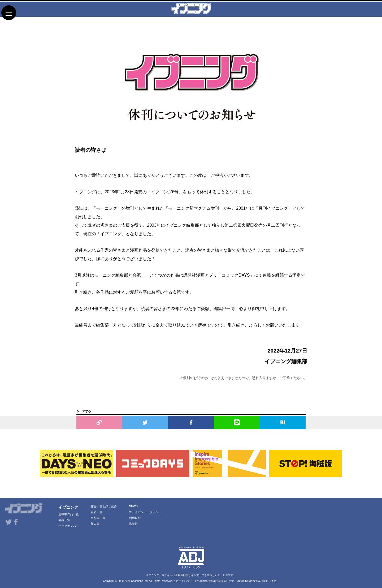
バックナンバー (69, 526)
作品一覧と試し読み (104, 506)
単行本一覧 (98, 518)
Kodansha (137, 581)
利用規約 (135, 518)
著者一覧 (64, 520)
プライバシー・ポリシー (145, 512)
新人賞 (95, 524)
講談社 (133, 524)
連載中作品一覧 (69, 514)
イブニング (68, 507)
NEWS (133, 506)
